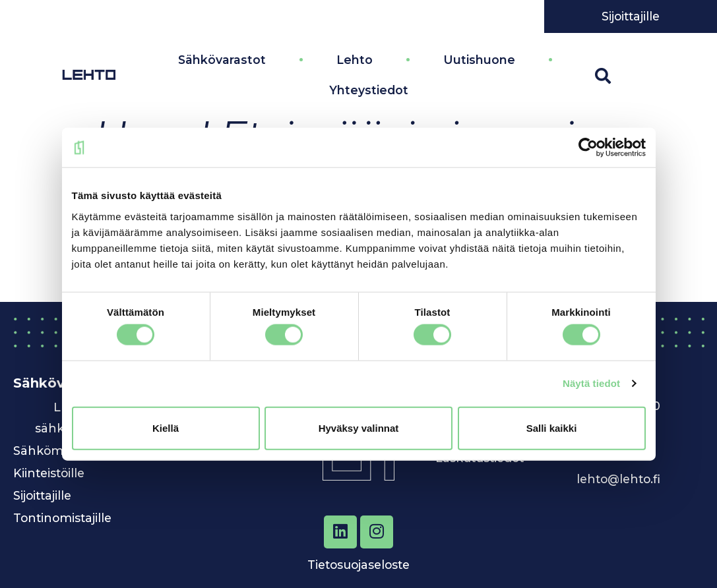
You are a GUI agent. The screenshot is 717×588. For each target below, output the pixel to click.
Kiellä (166, 427)
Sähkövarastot (222, 59)
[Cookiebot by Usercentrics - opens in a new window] (588, 148)
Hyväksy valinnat (359, 427)
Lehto (355, 59)
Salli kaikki (552, 427)
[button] (603, 75)
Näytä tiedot (591, 383)
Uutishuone (479, 59)
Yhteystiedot (369, 89)
